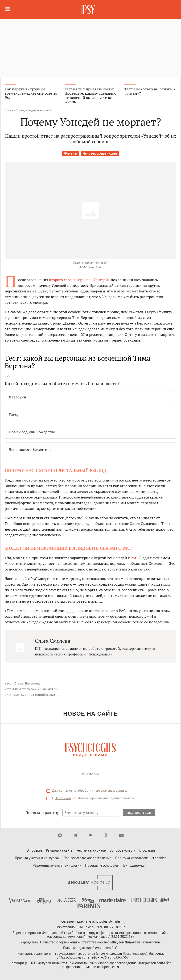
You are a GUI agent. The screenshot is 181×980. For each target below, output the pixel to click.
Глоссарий (147, 850)
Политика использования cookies (141, 858)
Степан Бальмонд (27, 684)
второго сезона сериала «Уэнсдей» (79, 280)
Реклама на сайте (59, 850)
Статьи (9, 110)
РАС (134, 558)
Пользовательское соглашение (87, 858)
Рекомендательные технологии (57, 865)
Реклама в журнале (91, 850)
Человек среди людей (100, 153)
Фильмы (71, 153)
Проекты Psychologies (102, 865)
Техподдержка (133, 865)
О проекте (34, 850)
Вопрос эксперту (123, 850)
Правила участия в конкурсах (37, 858)
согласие (66, 790)
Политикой (63, 798)
